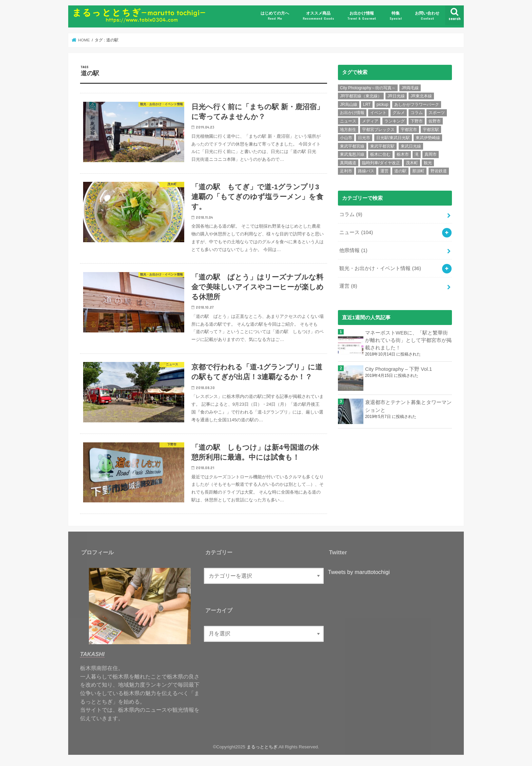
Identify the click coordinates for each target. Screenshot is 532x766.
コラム (351, 214)
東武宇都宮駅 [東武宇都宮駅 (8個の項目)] (382, 146)
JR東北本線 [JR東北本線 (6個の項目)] (421, 96)
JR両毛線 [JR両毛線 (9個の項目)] (410, 88)
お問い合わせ (427, 16)
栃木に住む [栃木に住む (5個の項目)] (380, 154)
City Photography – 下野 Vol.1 (398, 369)
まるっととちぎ (262, 747)
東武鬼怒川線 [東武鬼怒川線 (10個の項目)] (352, 154)
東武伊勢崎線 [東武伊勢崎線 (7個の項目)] (428, 138)
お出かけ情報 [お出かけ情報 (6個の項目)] (352, 113)
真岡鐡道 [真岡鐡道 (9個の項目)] (348, 163)
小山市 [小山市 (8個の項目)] (346, 138)
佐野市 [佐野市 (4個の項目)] (435, 121)
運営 (348, 286)
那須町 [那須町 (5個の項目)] (418, 171)
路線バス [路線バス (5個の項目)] (366, 171)
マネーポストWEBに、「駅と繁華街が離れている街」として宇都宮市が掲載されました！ (408, 340)
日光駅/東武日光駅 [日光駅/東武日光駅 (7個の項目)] (393, 138)
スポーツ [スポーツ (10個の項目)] (437, 113)
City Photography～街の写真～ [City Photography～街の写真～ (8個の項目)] (368, 88)
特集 (396, 16)
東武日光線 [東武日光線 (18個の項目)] (411, 146)
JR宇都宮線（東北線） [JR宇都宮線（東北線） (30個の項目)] (361, 96)
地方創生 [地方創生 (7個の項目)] (348, 130)
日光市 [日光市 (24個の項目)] (364, 138)
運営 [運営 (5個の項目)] (384, 171)
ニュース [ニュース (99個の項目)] (348, 121)
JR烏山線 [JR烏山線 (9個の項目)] (349, 104)
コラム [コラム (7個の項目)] (417, 113)
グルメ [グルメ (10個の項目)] (399, 113)
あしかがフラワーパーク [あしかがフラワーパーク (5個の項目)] (417, 104)
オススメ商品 (318, 16)
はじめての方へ (275, 16)
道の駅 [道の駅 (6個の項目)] (400, 171)
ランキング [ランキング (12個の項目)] (395, 121)
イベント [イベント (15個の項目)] (378, 113)
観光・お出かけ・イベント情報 (380, 268)
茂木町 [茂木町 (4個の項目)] (412, 163)
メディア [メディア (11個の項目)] (370, 121)
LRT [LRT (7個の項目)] (367, 104)
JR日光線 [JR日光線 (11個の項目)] (396, 96)
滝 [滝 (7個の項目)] (417, 154)
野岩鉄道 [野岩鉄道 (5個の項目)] (439, 171)
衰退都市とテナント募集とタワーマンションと (408, 406)
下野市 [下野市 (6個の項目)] (417, 121)
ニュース (356, 232)
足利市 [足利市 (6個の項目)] (346, 171)
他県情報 (353, 250)
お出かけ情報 (362, 16)
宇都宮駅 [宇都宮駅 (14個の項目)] (431, 130)
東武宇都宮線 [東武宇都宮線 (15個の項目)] (352, 146)
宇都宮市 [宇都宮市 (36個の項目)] (409, 130)
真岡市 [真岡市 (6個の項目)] (431, 154)
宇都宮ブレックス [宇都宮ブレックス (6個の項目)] (378, 130)
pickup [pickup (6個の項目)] (383, 104)
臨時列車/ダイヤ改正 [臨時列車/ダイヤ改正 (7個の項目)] (381, 163)
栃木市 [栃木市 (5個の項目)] (403, 154)
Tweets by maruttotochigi (359, 572)
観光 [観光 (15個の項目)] (428, 163)
